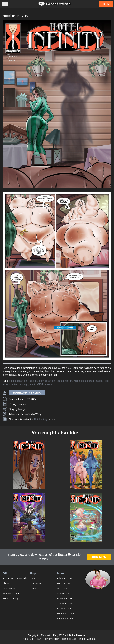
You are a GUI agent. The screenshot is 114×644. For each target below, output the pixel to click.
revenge (24, 384)
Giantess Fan (64, 579)
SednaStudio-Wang (31, 414)
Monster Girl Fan (66, 614)
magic (33, 384)
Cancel (34, 589)
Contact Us (36, 584)
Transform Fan (65, 604)
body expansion (47, 381)
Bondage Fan (64, 599)
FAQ (32, 579)
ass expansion (65, 381)
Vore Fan (62, 589)
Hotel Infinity (41, 419)
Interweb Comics (66, 619)
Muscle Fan (63, 584)
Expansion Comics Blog (16, 579)
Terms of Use (69, 639)
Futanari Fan (64, 609)
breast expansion (18, 381)
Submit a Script (11, 599)
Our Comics (9, 589)
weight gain (80, 381)
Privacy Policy (51, 639)
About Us (8, 584)
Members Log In (11, 594)
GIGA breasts (45, 384)
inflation (33, 381)
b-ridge (22, 409)
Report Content (87, 639)
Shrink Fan (63, 594)
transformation (95, 381)
